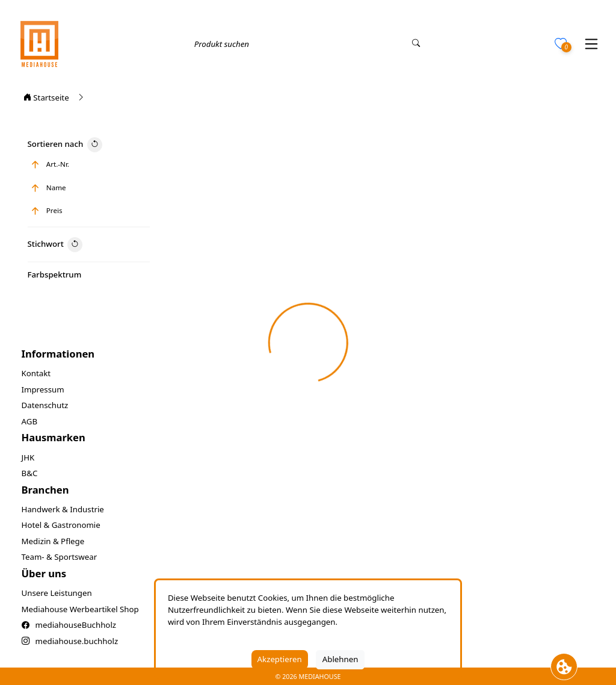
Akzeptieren (280, 659)
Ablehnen (340, 659)
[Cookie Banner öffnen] (564, 667)
